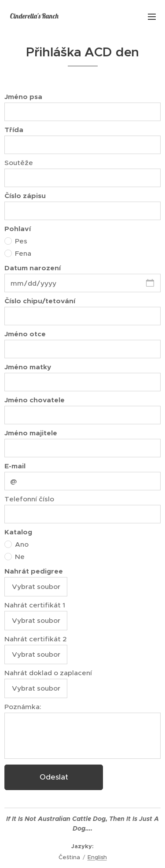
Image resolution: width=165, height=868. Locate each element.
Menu (152, 17)
